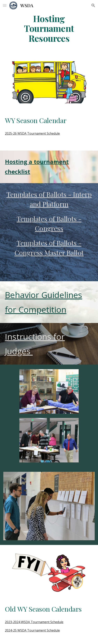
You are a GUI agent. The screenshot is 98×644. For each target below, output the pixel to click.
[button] (5, 5)
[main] (49, 28)
